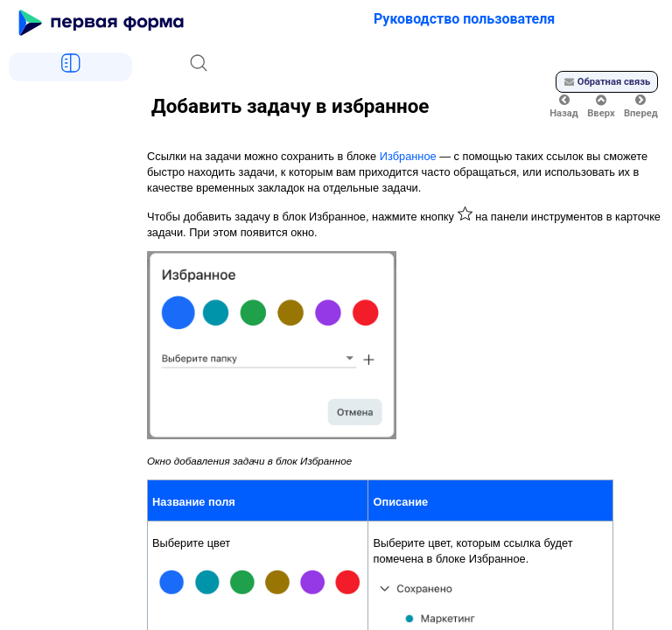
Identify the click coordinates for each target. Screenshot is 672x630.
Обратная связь (607, 82)
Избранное (408, 156)
